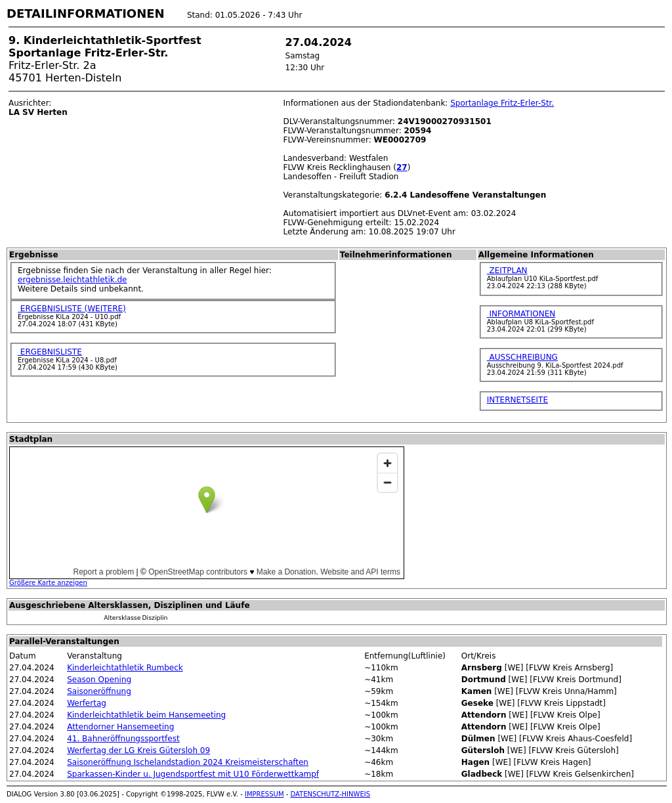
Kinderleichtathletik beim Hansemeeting (146, 715)
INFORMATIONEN (521, 314)
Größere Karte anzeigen (48, 583)
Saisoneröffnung (99, 691)
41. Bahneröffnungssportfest (123, 739)
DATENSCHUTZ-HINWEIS (331, 794)
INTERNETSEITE (517, 400)
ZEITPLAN (507, 271)
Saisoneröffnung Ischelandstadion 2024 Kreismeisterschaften (188, 762)
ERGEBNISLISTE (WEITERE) (72, 309)
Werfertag (87, 703)
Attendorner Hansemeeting (120, 727)
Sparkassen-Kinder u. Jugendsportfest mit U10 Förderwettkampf (193, 774)
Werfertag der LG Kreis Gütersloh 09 (138, 750)
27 (402, 167)
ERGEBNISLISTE (50, 352)
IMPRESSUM (264, 794)
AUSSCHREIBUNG (522, 357)
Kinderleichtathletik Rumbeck (125, 668)
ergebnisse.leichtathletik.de (73, 280)
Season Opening (99, 680)
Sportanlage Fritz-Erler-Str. (502, 103)
